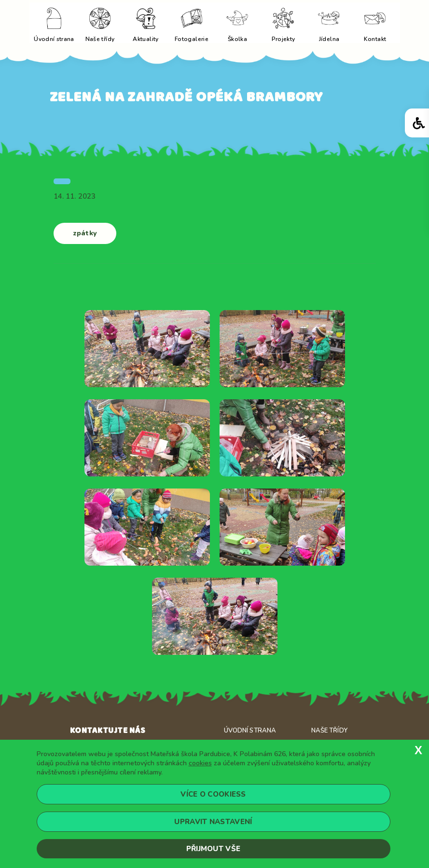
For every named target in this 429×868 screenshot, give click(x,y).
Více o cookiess (213, 794)
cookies (200, 763)
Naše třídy (329, 731)
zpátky (85, 233)
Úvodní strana (250, 731)
